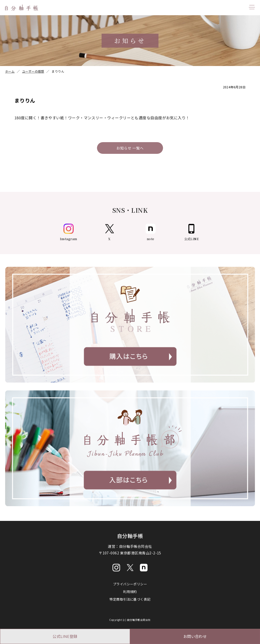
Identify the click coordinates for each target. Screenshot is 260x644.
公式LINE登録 (65, 636)
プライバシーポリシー (130, 584)
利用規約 (130, 592)
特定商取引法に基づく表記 (130, 599)
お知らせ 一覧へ (130, 148)
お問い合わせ (195, 636)
